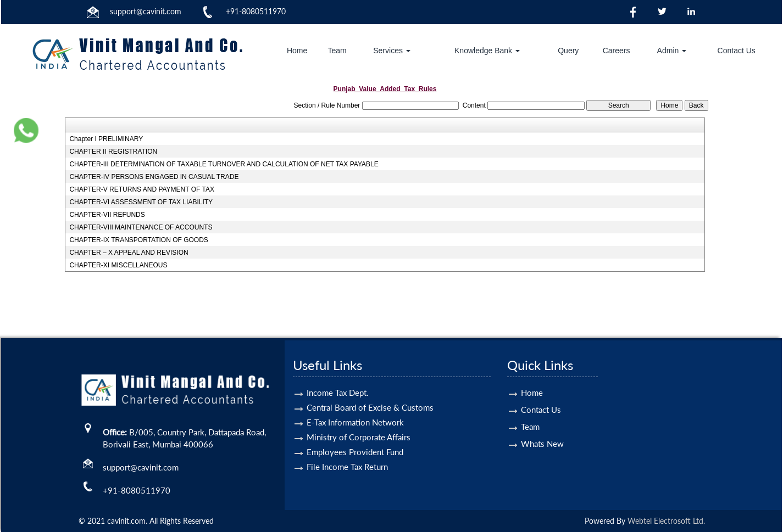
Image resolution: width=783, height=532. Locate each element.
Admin (672, 51)
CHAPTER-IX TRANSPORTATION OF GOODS (138, 240)
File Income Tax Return (347, 454)
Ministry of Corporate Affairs (359, 424)
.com (173, 11)
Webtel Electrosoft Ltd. (666, 521)
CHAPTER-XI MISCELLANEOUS (118, 265)
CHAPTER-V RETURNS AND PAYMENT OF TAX (142, 189)
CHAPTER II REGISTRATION (113, 152)
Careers (617, 51)
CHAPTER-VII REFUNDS (107, 215)
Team (337, 51)
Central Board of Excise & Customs (370, 395)
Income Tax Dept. (338, 380)
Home (297, 51)
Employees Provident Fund (355, 439)
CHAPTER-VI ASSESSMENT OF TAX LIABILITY (141, 202)
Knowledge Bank (487, 51)
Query (568, 51)
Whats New (542, 431)
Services (392, 51)
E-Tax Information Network (355, 410)
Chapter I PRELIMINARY (106, 139)
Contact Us (737, 51)
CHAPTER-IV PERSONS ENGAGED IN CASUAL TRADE (154, 177)
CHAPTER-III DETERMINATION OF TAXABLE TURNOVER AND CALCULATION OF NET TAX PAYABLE (224, 164)
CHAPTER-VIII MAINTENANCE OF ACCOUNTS (141, 227)
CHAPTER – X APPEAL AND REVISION (129, 253)
